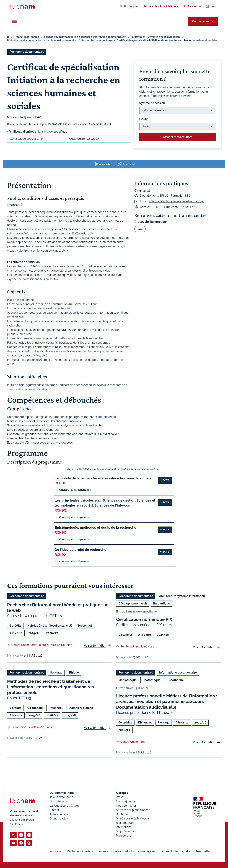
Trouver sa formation (26, 37)
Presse (120, 797)
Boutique (122, 814)
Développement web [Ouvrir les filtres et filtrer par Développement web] (133, 603)
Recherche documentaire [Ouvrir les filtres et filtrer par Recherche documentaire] (27, 52)
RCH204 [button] (61, 555)
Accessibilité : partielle (176, 851)
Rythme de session (152, 103)
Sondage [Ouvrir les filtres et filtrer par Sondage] (56, 673)
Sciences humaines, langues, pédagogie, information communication (85, 37)
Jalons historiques (61, 797)
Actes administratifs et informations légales (127, 851)
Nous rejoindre (126, 801)
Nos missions (58, 801)
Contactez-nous (203, 21)
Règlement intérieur (80, 851)
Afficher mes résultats (178, 137)
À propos (122, 793)
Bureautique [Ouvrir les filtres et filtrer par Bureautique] (161, 603)
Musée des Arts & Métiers (133, 818)
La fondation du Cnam (64, 806)
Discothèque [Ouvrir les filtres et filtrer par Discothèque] (175, 680)
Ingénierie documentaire (61, 41)
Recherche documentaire (97, 41)
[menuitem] (129, 6)
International (124, 827)
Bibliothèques (125, 823)
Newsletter (203, 851)
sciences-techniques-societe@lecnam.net (177, 201)
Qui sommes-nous (62, 793)
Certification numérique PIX (144, 619)
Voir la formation (95, 646)
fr (8, 37)
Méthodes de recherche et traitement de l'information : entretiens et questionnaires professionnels (50, 687)
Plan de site (124, 836)
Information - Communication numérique (156, 37)
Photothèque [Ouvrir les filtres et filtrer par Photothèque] (152, 680)
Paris (140, 229)
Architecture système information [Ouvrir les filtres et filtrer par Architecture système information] (182, 596)
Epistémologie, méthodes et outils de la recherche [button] (95, 527)
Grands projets (59, 818)
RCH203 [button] (61, 533)
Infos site (55, 851)
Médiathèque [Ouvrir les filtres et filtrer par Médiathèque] (128, 680)
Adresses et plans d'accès (133, 810)
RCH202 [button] (61, 510)
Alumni (54, 810)
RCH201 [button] (61, 483)
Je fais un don (59, 814)
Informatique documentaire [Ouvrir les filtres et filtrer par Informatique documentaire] (178, 673)
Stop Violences (126, 831)
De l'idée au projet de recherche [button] (80, 550)
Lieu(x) (144, 119)
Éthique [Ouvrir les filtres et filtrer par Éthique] (74, 673)
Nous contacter (126, 806)
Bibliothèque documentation (24, 41)
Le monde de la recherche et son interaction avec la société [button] (103, 478)
